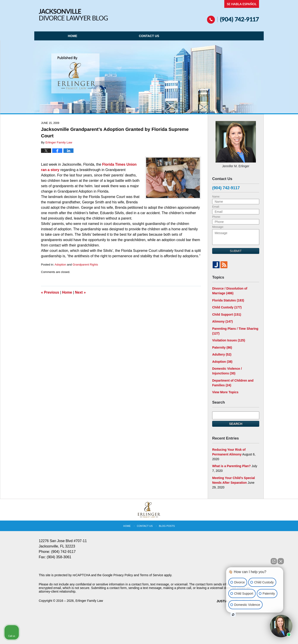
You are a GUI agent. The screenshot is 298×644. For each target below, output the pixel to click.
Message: (218, 227)
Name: (216, 197)
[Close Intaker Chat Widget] (281, 561)
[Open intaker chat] (233, 615)
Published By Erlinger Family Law (233, 12)
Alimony (222, 321)
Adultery (222, 354)
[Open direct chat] (274, 561)
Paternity (222, 347)
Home (73, 36)
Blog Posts (167, 526)
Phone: (216, 217)
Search (236, 424)
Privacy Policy (123, 575)
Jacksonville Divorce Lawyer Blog (73, 15)
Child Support (227, 314)
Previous (50, 292)
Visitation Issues (229, 340)
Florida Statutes (228, 300)
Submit (236, 251)
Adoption (60, 265)
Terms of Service (151, 575)
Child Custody (227, 307)
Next (80, 292)
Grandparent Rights (85, 265)
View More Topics (225, 392)
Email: (216, 207)
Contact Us (149, 36)
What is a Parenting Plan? (231, 466)
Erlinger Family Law (89, 601)
